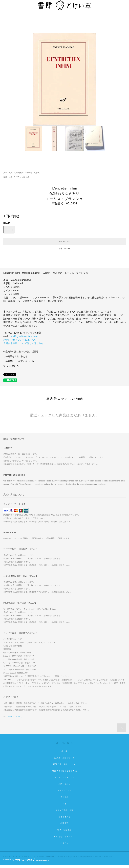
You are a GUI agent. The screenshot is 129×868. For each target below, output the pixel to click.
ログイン (64, 804)
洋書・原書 (8, 177)
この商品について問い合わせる (19, 361)
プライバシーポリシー (64, 777)
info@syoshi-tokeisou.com (24, 336)
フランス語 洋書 (23, 177)
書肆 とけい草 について (64, 836)
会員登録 (64, 797)
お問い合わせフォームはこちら (20, 340)
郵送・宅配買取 (65, 830)
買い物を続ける (11, 366)
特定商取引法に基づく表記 (64, 771)
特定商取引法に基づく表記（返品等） (22, 352)
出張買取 (64, 823)
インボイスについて (14, 717)
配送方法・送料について (64, 764)
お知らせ (64, 843)
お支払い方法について (64, 758)
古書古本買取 (65, 817)
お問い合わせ (65, 784)
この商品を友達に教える (15, 357)
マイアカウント (65, 790)
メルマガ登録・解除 (64, 810)
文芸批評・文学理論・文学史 (27, 173)
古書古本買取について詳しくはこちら (23, 343)
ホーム (64, 751)
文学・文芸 (8, 173)
